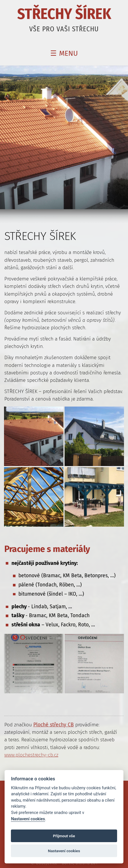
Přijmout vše (64, 836)
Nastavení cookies (28, 819)
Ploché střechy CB (54, 725)
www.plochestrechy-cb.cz (31, 755)
